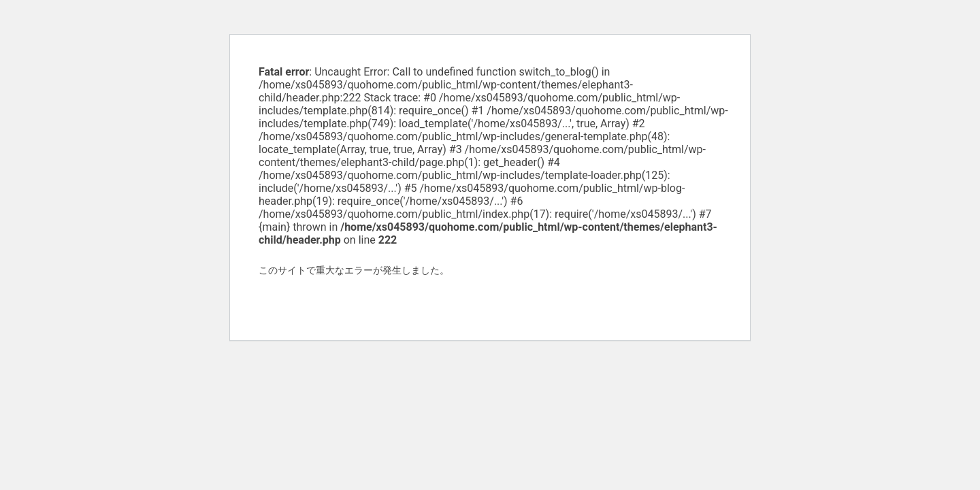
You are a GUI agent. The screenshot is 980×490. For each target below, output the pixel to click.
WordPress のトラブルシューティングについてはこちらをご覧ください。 (416, 301)
